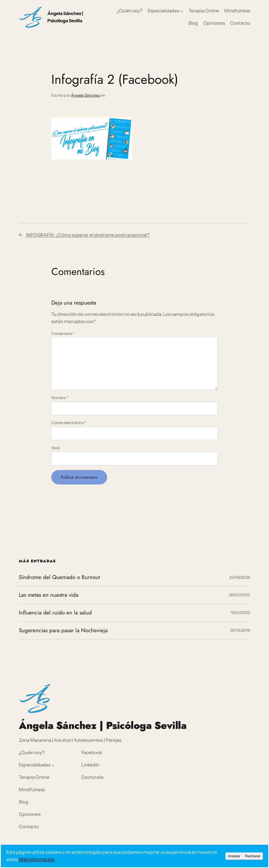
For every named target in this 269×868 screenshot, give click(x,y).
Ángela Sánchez (85, 95)
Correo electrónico (69, 423)
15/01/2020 (240, 613)
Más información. (37, 859)
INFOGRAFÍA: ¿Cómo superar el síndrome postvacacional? (88, 235)
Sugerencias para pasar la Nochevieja (63, 630)
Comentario (63, 334)
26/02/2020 (239, 595)
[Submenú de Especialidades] (182, 11)
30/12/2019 (240, 630)
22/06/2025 (240, 577)
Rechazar (253, 856)
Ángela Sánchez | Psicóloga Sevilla (103, 725)
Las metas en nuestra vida (49, 595)
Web (56, 448)
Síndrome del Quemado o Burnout (59, 577)
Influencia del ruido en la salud (55, 613)
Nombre (60, 398)
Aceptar (234, 856)
